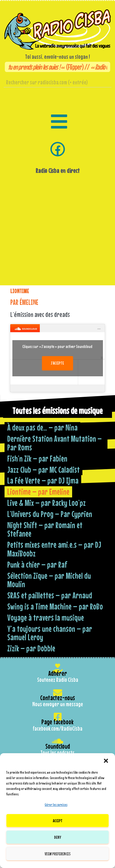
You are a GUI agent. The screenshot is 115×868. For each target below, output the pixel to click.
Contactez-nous (57, 698)
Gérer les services (56, 805)
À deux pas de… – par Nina (42, 427)
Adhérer (58, 673)
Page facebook (57, 722)
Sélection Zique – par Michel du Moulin (49, 580)
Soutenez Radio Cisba (58, 680)
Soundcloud (58, 746)
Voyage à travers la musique (46, 617)
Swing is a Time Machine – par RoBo (55, 606)
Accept (58, 821)
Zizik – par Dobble (31, 648)
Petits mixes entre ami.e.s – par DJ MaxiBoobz (54, 549)
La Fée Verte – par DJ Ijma (43, 480)
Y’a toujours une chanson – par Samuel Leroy (50, 633)
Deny (58, 837)
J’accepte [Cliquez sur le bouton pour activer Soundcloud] (57, 363)
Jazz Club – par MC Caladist (43, 470)
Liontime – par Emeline (38, 492)
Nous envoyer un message (58, 704)
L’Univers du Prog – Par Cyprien (50, 514)
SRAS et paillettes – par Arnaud (50, 595)
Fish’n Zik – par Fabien (37, 458)
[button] (106, 761)
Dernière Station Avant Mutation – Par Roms (54, 443)
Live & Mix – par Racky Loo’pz (46, 503)
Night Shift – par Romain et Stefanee (45, 529)
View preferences (58, 854)
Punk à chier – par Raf (37, 564)
